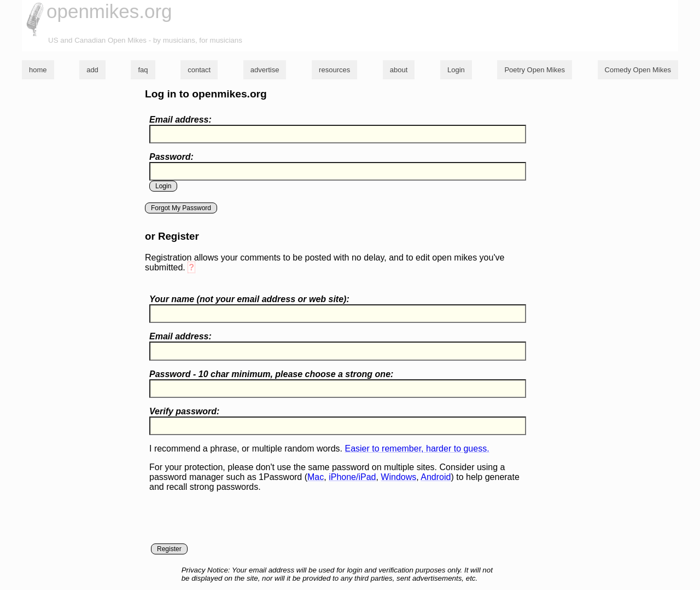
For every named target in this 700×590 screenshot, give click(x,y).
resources (334, 70)
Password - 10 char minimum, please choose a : (271, 374)
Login (456, 70)
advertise (265, 70)
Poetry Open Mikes (535, 70)
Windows (398, 477)
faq (143, 70)
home (38, 70)
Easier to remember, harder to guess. (417, 449)
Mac (316, 477)
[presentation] (232, 522)
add (92, 70)
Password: (171, 157)
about (399, 70)
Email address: (180, 120)
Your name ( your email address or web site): (249, 299)
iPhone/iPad (352, 477)
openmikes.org (109, 11)
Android (436, 477)
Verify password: (184, 411)
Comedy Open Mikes (638, 70)
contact (199, 70)
